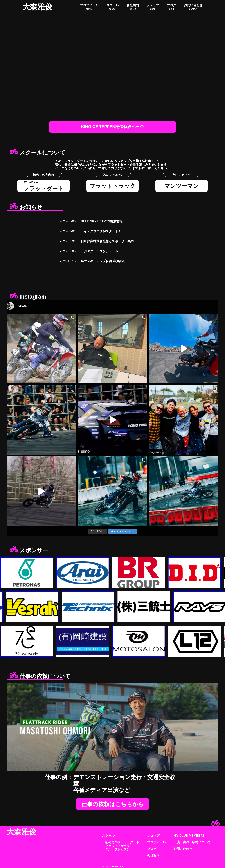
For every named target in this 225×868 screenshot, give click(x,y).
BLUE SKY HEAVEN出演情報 (102, 221)
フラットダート (43, 186)
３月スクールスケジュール (99, 251)
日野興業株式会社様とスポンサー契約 (107, 241)
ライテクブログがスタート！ (101, 231)
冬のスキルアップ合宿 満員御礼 (103, 261)
